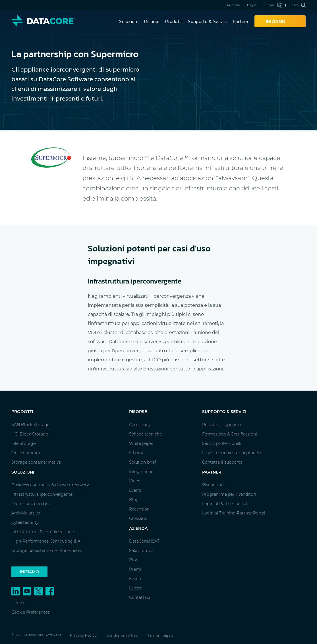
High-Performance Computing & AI (46, 541)
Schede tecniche (145, 434)
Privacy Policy (83, 635)
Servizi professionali (222, 443)
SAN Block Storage (30, 425)
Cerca (298, 5)
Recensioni (140, 509)
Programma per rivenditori (229, 494)
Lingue (273, 5)
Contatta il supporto (222, 462)
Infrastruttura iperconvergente (42, 494)
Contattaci (140, 597)
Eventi (135, 490)
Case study (140, 425)
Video (135, 481)
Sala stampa (141, 551)
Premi (135, 569)
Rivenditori (213, 485)
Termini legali (160, 635)
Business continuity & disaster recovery (50, 485)
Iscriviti (18, 603)
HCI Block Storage (30, 434)
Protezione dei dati (30, 504)
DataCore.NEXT (144, 541)
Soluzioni (129, 21)
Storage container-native (36, 462)
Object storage (26, 453)
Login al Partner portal (225, 504)
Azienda (233, 5)
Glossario (138, 518)
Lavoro (136, 588)
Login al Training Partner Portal (234, 513)
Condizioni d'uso (122, 635)
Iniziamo (29, 572)
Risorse (152, 21)
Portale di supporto (221, 425)
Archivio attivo (26, 513)
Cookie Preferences (31, 612)
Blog (134, 500)
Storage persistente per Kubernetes (47, 551)
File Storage (23, 443)
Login (252, 5)
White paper (141, 443)
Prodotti (174, 21)
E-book (136, 453)
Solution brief (143, 462)
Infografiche (141, 472)
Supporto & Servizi (207, 21)
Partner (241, 21)
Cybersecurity (25, 522)
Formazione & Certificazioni (230, 434)
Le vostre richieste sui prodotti (232, 453)
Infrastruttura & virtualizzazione (43, 532)
